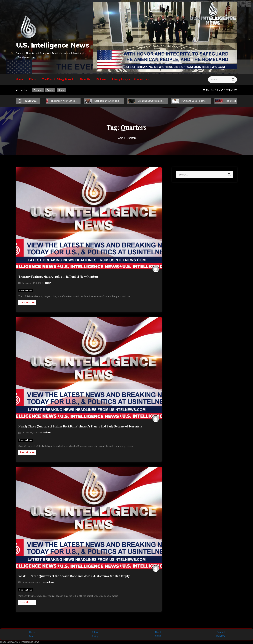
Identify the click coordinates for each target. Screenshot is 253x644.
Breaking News (26, 290)
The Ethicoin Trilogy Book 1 (58, 79)
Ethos (33, 79)
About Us (85, 79)
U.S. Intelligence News (53, 45)
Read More (27, 303)
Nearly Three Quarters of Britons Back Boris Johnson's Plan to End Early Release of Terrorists (80, 426)
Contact (221, 632)
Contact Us (140, 79)
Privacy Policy (120, 79)
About (158, 632)
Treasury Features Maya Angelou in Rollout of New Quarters (58, 277)
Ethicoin (101, 79)
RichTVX (221, 636)
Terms (32, 636)
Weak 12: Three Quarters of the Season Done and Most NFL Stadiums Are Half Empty (74, 576)
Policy (95, 636)
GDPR (158, 636)
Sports (50, 90)
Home (19, 79)
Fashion (38, 90)
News (61, 90)
